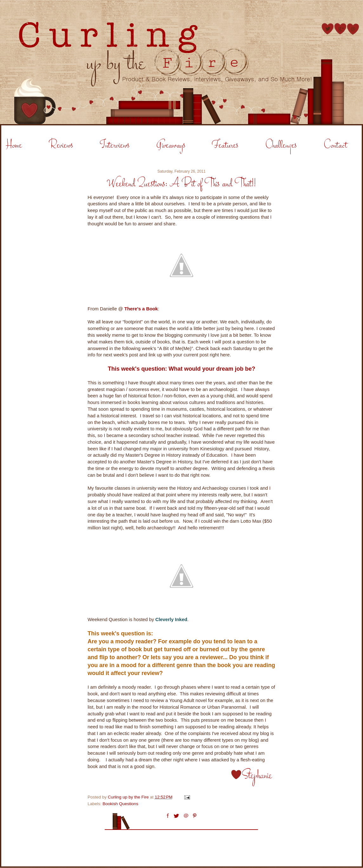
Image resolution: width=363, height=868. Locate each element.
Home (14, 146)
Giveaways (171, 146)
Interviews (115, 146)
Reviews (61, 146)
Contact (335, 146)
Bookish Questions (120, 804)
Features (225, 146)
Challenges (281, 146)
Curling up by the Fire (129, 797)
